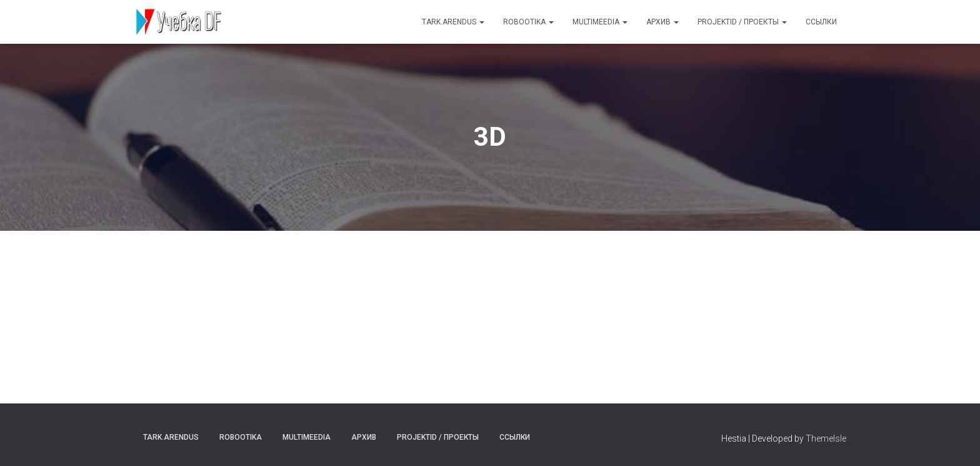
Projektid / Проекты (742, 22)
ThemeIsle (826, 438)
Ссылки (821, 22)
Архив (662, 22)
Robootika (528, 22)
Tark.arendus (453, 22)
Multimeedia (600, 22)
